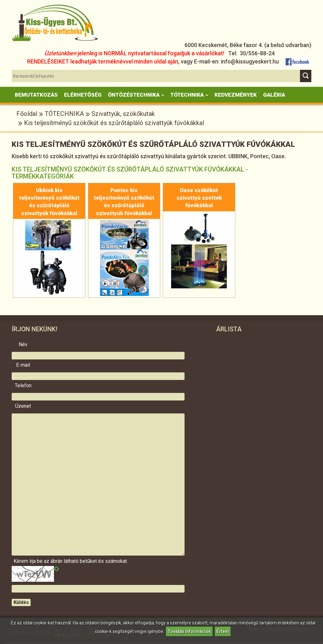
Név (23, 345)
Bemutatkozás (36, 95)
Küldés (21, 602)
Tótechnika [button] (189, 95)
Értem (223, 631)
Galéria (274, 95)
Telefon (23, 386)
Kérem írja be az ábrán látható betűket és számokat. (23, 561)
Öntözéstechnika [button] (136, 95)
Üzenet (23, 406)
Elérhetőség (83, 95)
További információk (189, 631)
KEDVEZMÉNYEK (236, 95)
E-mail (23, 365)
